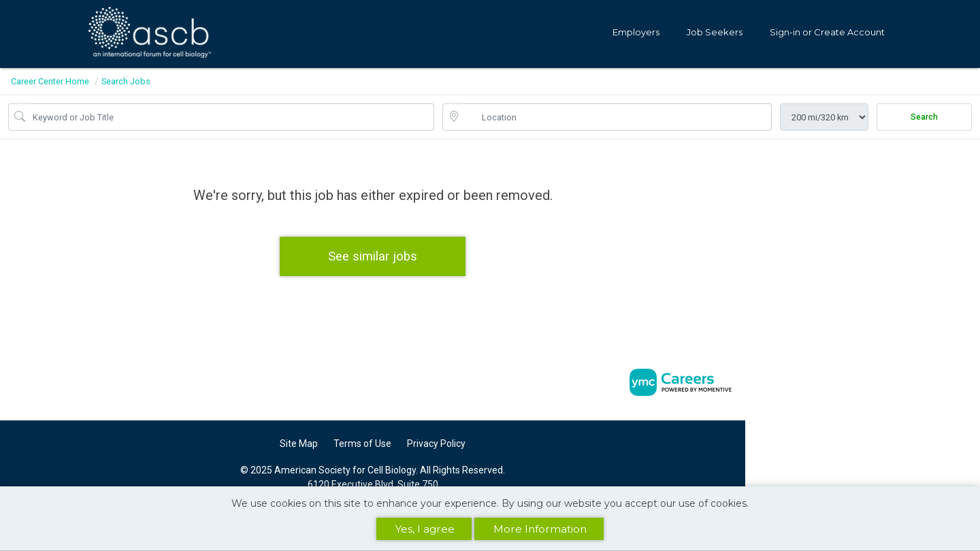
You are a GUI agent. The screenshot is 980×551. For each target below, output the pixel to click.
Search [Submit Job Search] (924, 117)
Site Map (299, 444)
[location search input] (617, 117)
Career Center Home (50, 81)
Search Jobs (126, 81)
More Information (540, 529)
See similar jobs (373, 256)
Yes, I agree (425, 529)
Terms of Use (362, 444)
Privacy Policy (436, 444)
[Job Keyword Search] (231, 117)
